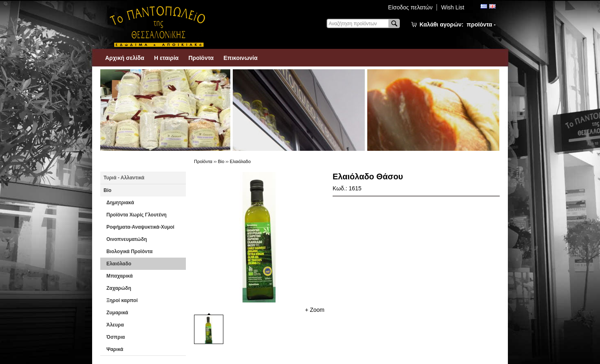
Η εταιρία (166, 58)
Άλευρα (115, 325)
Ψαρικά (115, 349)
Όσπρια (116, 337)
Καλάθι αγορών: (458, 24)
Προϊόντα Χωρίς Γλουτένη (137, 215)
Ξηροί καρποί (122, 300)
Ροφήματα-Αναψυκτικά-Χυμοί (140, 227)
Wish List (453, 7)
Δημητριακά (120, 203)
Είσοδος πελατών (410, 7)
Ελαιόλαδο (119, 264)
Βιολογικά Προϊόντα (129, 251)
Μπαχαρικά (120, 276)
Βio (107, 190)
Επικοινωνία (240, 58)
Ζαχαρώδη (119, 288)
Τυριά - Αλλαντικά (124, 178)
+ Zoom (315, 310)
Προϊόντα (201, 58)
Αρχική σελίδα (125, 58)
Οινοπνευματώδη (127, 239)
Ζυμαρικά (117, 313)
